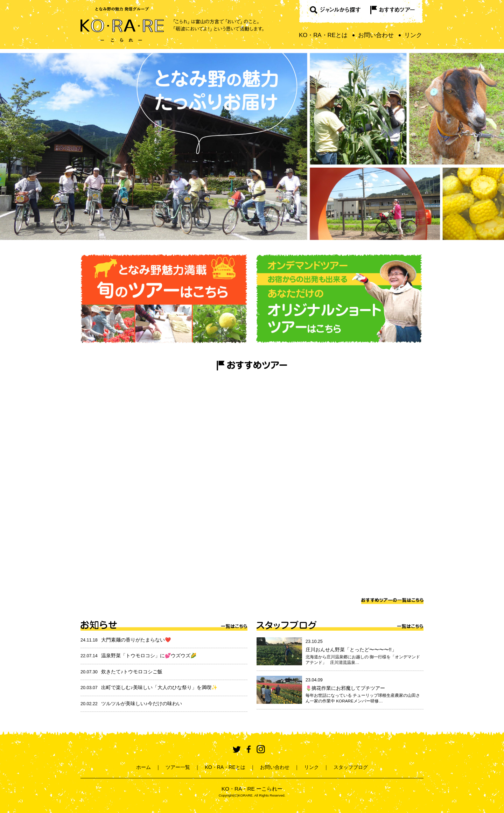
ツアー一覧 (178, 767)
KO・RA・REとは (323, 35)
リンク (413, 35)
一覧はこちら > (234, 625)
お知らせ (99, 625)
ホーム (143, 767)
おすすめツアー (394, 12)
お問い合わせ (376, 35)
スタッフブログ (287, 625)
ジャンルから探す (332, 12)
